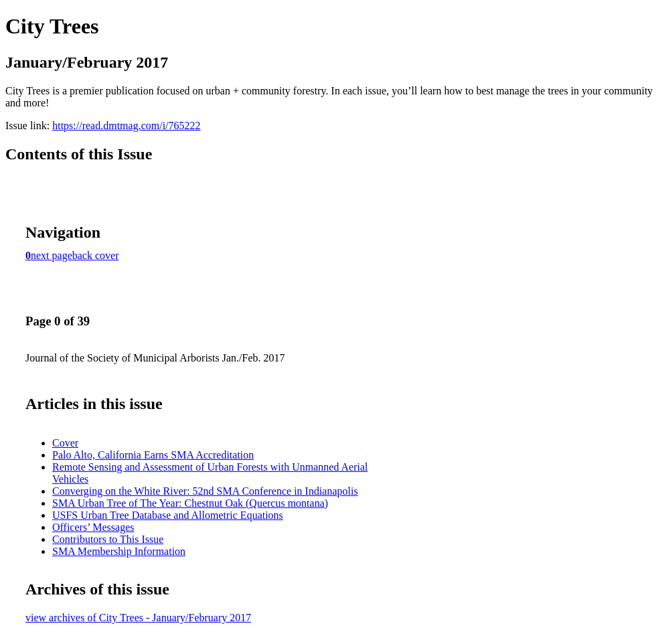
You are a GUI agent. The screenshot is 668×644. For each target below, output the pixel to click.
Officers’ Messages (93, 527)
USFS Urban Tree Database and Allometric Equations (168, 515)
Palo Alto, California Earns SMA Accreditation (153, 455)
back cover (96, 255)
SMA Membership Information (119, 551)
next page (52, 255)
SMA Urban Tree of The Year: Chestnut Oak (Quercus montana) (190, 503)
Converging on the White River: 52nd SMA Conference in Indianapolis (205, 491)
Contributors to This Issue (108, 539)
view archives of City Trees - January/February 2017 (138, 618)
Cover (65, 443)
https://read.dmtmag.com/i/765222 (126, 126)
